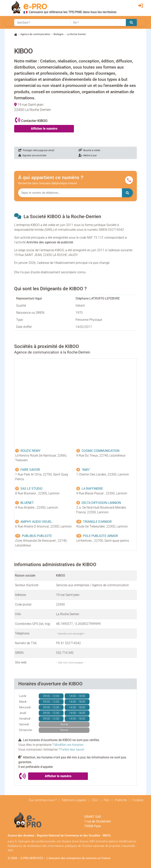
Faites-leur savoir (72, 749)
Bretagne (58, 34)
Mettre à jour (88, 155)
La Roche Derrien (76, 34)
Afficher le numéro (44, 129)
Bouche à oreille (89, 150)
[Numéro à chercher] (70, 193)
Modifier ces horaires (69, 745)
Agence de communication (35, 34)
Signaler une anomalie (32, 155)
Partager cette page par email (36, 150)
